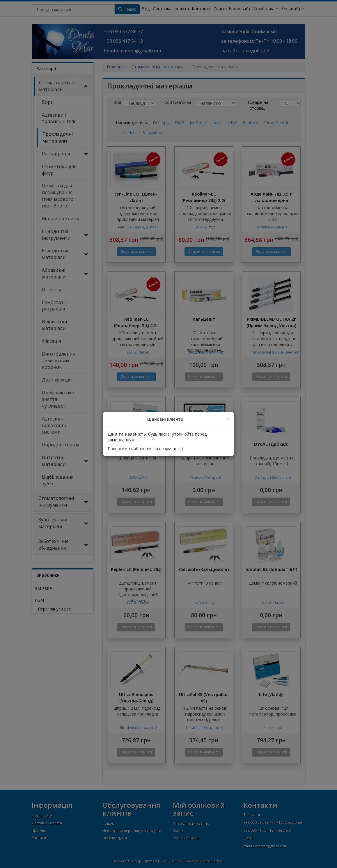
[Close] (228, 419)
